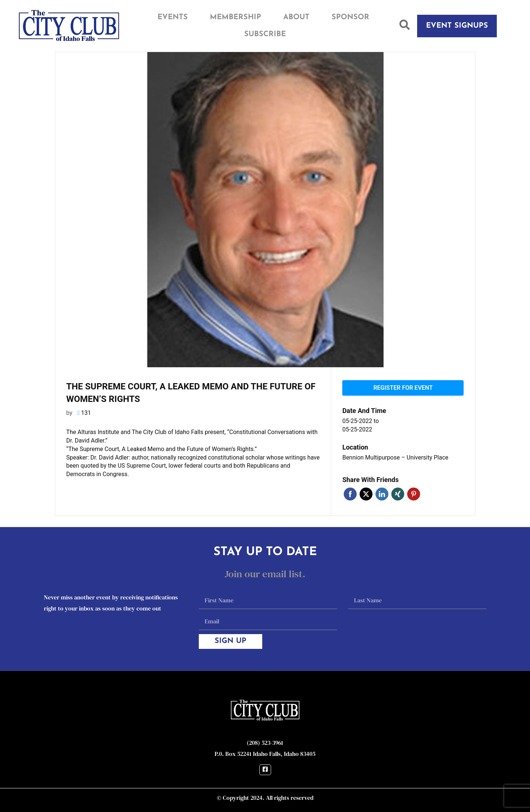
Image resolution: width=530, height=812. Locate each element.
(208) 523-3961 (265, 743)
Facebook (350, 494)
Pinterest (414, 494)
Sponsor (350, 17)
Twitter (366, 494)
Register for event (403, 388)
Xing (398, 494)
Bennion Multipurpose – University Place (395, 457)
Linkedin (382, 494)
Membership (235, 17)
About (296, 17)
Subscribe (265, 34)
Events (173, 17)
